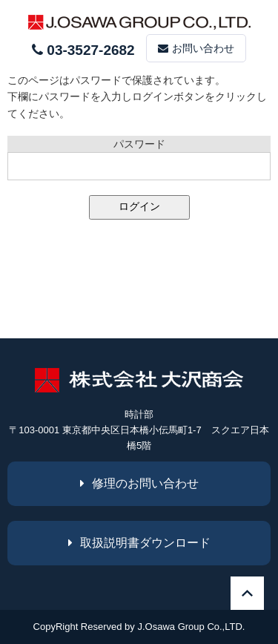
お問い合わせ (196, 48)
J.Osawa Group (171, 627)
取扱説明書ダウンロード (139, 543)
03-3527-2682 (83, 50)
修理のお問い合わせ (139, 483)
